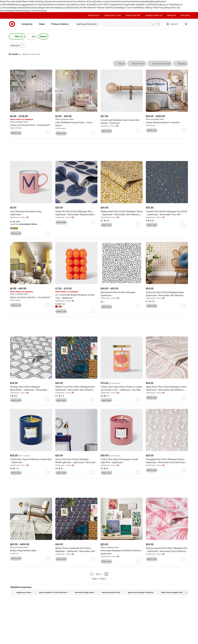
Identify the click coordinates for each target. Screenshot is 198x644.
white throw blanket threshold (172, 593)
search (159, 24)
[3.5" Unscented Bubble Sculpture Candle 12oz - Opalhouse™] (76, 297)
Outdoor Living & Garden (106, 1)
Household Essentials (136, 1)
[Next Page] (23, 45)
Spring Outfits (64, 8)
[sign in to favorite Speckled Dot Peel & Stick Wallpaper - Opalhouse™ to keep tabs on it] (138, 307)
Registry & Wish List (154, 15)
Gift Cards (146, 5)
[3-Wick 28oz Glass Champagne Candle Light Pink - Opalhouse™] (122, 461)
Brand (43, 36)
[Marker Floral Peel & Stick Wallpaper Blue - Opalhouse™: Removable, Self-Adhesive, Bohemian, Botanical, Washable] (76, 389)
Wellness (15, 5)
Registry (12, 11)
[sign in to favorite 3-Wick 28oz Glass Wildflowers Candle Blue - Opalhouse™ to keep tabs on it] (48, 473)
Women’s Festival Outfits (99, 8)
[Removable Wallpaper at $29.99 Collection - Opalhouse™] (122, 552)
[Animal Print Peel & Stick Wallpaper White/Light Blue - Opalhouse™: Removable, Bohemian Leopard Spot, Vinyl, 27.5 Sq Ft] (76, 461)
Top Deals (115, 8)
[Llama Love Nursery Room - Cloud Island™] (31, 125)
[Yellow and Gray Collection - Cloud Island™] (31, 298)
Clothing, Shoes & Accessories (50, 1)
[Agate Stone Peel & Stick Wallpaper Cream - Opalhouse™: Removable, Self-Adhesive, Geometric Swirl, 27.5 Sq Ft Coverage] (167, 389)
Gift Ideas (136, 5)
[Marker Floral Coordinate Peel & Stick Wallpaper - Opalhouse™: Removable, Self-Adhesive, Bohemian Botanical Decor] (76, 550)
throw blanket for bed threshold (51, 593)
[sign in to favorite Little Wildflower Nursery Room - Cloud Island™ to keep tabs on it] (93, 133)
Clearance (34, 8)
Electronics (55, 5)
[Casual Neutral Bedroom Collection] (167, 122)
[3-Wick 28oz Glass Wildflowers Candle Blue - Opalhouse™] (31, 461)
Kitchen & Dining (87, 1)
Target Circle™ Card (113, 15)
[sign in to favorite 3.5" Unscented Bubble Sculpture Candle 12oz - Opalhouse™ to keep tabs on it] (93, 311)
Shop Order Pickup (156, 8)
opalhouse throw (22, 593)
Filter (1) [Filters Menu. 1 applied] (17, 36)
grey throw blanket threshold (139, 593)
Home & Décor (72, 1)
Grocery (122, 1)
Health (8, 5)
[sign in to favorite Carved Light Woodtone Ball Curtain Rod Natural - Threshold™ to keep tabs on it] (138, 131)
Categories (28, 24)
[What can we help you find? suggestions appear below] (118, 24)
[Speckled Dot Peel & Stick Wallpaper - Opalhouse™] (122, 294)
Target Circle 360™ (133, 15)
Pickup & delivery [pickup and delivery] (61, 24)
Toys (47, 5)
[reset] (154, 24)
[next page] (106, 574)
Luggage (24, 5)
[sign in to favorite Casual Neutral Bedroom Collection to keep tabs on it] (183, 130)
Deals (27, 8)
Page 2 (103, 579)
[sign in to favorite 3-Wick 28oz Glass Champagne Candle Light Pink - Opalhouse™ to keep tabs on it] (138, 473)
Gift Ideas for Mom (27, 1)
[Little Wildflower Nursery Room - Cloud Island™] (76, 124)
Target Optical (17, 8)
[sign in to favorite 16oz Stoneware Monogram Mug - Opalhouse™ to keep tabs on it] (48, 233)
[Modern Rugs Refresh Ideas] (31, 551)
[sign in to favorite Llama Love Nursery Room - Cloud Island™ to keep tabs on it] (48, 133)
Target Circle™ (94, 15)
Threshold (105, 126)
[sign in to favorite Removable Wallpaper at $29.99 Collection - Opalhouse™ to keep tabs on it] (138, 561)
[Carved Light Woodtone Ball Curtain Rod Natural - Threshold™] (122, 122)
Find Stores (41, 11)
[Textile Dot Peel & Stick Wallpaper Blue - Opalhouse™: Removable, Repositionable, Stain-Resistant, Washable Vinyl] (76, 213)
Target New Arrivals (9, 1)
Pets (153, 5)
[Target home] (12, 24)
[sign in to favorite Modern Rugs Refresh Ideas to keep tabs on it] (48, 558)
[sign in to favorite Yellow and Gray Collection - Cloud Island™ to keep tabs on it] (48, 305)
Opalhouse (150, 125)
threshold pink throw (109, 593)
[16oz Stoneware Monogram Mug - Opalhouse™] (31, 213)
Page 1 (95, 579)
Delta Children (16, 128)
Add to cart (16, 133)
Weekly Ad (142, 8)
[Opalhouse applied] (17, 45)
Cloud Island (61, 128)
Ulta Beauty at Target (165, 5)
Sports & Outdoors (36, 5)
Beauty (154, 1)
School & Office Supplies (106, 5)
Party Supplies (125, 5)
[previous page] (92, 574)
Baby (149, 1)
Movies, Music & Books (84, 5)
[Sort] (32, 36)
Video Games (66, 5)
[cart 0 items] (186, 24)
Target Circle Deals (129, 8)
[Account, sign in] (173, 24)
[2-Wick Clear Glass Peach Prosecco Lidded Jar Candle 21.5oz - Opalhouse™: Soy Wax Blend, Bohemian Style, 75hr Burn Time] (122, 389)
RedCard (20, 11)
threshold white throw (83, 593)
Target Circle (30, 11)
